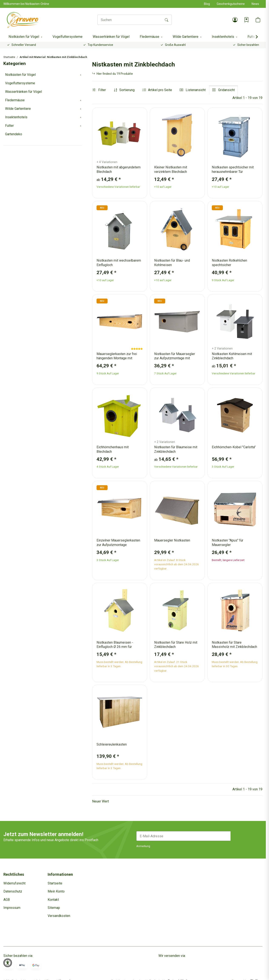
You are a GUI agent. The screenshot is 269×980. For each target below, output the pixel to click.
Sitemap (54, 908)
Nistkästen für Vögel (20, 75)
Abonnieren (246, 836)
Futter (9, 126)
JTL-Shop (256, 974)
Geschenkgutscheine (231, 4)
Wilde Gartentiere (18, 109)
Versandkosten (59, 916)
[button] (235, 20)
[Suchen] (130, 20)
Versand (65, 974)
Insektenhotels (16, 117)
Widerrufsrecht (14, 883)
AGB (7, 900)
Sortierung (127, 90)
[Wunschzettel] (246, 20)
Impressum (12, 908)
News (255, 4)
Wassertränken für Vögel (23, 92)
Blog (207, 4)
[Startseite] (23, 20)
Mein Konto (56, 891)
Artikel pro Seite (160, 90)
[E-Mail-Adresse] (184, 836)
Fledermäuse (15, 100)
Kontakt (53, 900)
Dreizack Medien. (180, 974)
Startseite (55, 883)
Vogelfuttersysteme (20, 83)
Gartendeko (14, 134)
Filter (99, 90)
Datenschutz (13, 891)
